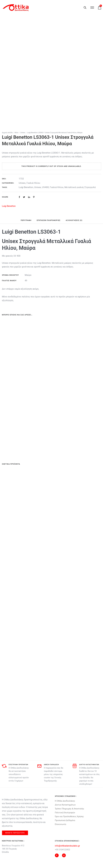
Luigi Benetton (26, 187)
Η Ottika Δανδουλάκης (65, 801)
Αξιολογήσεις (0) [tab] (74, 220)
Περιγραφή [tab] (26, 220)
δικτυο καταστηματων (89, 765)
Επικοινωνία (61, 824)
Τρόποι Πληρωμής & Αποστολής (70, 809)
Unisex (23, 133)
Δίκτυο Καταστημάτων (65, 805)
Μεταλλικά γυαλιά (74, 187)
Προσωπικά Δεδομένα (65, 820)
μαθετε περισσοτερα (15, 833)
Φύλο (17, 133)
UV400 (45, 187)
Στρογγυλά (90, 187)
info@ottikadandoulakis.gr (67, 846)
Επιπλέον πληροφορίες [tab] (48, 220)
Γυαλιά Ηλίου (33, 183)
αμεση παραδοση (51, 765)
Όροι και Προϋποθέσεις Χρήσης (69, 816)
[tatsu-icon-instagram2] (64, 855)
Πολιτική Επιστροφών (65, 813)
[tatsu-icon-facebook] (57, 855)
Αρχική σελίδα (7, 133)
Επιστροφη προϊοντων (18, 765)
